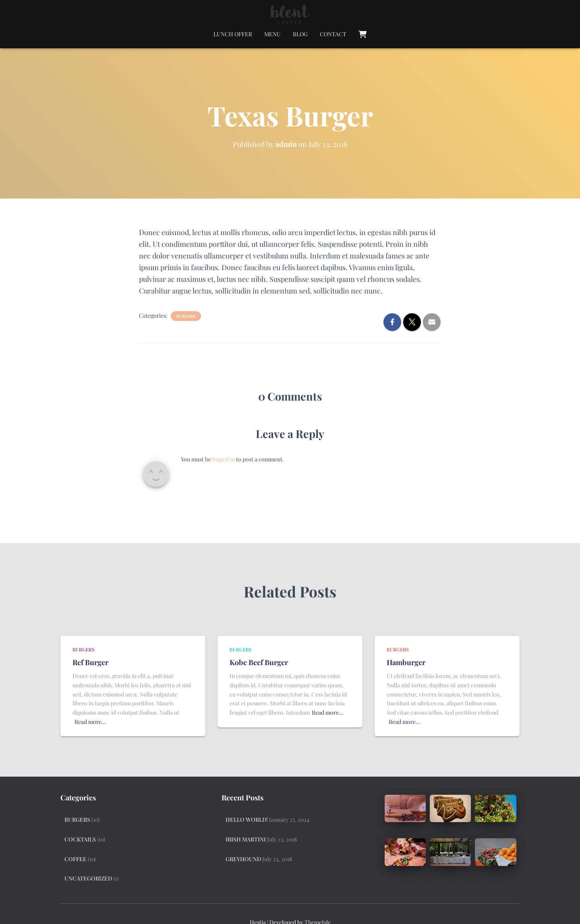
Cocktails (80, 839)
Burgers (186, 316)
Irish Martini (246, 839)
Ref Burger (90, 662)
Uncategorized (88, 878)
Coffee (76, 859)
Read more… (90, 722)
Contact (333, 34)
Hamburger (406, 662)
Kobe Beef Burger (259, 662)
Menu (272, 34)
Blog (300, 34)
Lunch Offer (233, 34)
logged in (224, 459)
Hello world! (247, 820)
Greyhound (243, 859)
